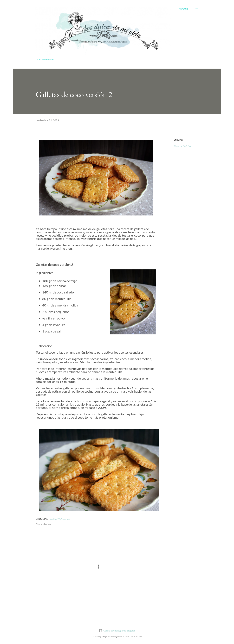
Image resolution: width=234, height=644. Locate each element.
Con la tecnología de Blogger (117, 631)
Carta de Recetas (45, 59)
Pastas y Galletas (182, 146)
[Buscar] (183, 9)
